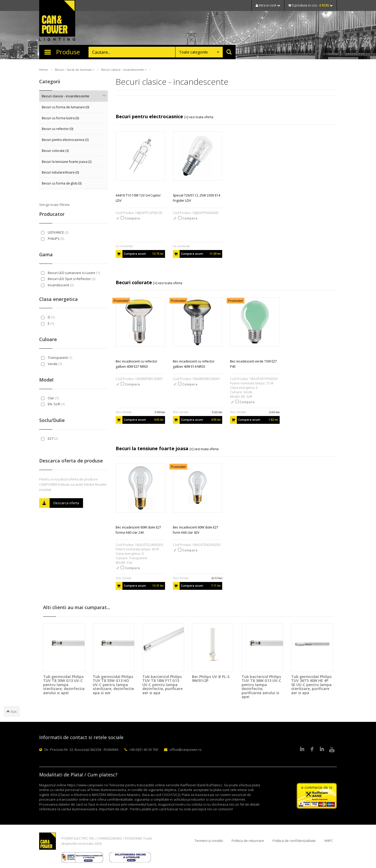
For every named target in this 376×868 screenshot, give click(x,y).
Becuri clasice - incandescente (124, 70)
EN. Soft (53, 404)
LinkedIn (302, 750)
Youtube (332, 750)
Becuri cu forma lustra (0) (60, 118)
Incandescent (57, 285)
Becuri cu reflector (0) (58, 129)
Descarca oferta (59, 503)
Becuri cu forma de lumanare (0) (66, 107)
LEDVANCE (55, 232)
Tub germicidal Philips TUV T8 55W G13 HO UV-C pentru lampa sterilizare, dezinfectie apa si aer (113, 685)
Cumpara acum (140, 254)
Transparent (57, 358)
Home (43, 70)
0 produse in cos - (310, 5)
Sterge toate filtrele (54, 205)
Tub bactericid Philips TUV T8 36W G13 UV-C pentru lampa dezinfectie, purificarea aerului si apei (261, 687)
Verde (51, 364)
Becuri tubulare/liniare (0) (60, 172)
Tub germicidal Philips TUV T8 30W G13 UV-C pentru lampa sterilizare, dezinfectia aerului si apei (64, 685)
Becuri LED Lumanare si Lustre (70, 273)
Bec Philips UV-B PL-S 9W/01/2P (211, 679)
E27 (49, 438)
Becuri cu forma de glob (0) (62, 183)
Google (322, 750)
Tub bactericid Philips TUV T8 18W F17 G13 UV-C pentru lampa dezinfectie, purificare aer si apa (162, 685)
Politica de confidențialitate (294, 841)
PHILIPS (52, 239)
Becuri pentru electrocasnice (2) (65, 140)
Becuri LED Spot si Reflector (68, 279)
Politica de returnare (248, 841)
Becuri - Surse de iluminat (75, 70)
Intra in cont (268, 5)
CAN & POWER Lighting (57, 21)
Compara (130, 218)
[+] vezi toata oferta (199, 117)
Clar (50, 398)
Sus (12, 711)
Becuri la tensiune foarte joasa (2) (67, 162)
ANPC (329, 841)
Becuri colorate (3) (55, 151)
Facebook (312, 750)
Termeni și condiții (209, 841)
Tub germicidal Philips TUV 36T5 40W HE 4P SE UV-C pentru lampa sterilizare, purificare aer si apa (311, 685)
